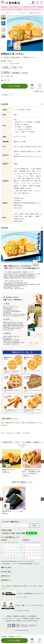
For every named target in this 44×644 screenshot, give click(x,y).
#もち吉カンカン (23, 13)
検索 (29, 4)
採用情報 (22, 616)
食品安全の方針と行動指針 (14, 621)
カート (41, 4)
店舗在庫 (32, 88)
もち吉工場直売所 (31, 616)
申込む (35, 525)
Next (42, 462)
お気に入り (40, 88)
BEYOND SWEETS (33, 621)
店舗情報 (33, 4)
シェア (11, 95)
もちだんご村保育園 (22, 618)
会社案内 (9, 616)
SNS (37, 4)
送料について (39, 91)
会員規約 (32, 618)
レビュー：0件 (14, 63)
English (38, 618)
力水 (24, 621)
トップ (3, 13)
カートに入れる (14, 86)
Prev (2, 462)
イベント (15, 13)
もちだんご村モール (9, 618)
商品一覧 (9, 13)
